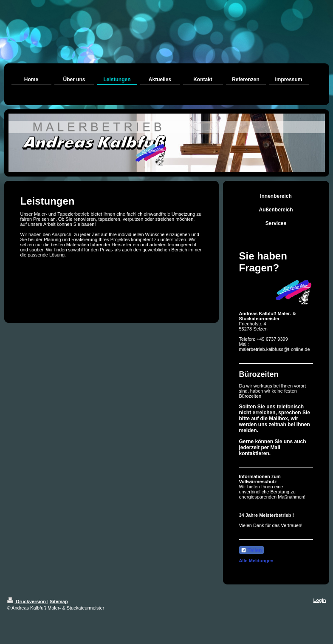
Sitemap (59, 601)
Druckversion (27, 601)
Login (320, 600)
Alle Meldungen (256, 561)
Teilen (251, 550)
